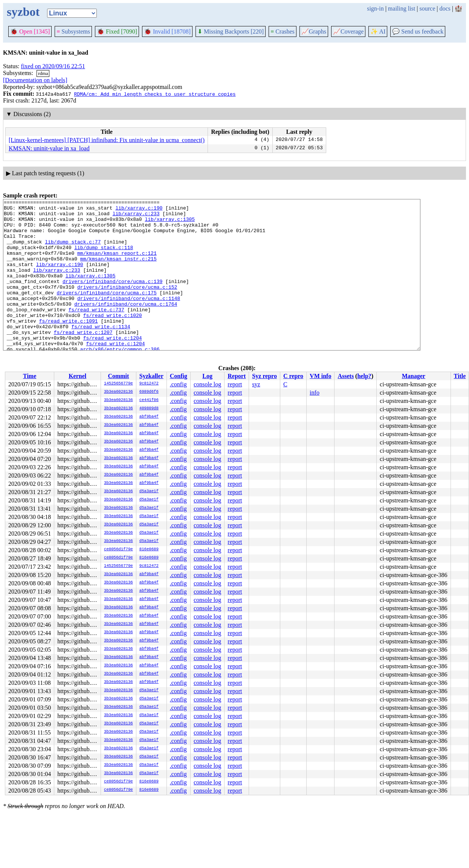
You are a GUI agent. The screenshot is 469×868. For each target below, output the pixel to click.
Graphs (314, 31)
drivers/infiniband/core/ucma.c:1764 (126, 325)
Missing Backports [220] (231, 31)
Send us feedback (418, 31)
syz (256, 384)
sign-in (375, 8)
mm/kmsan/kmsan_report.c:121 (117, 264)
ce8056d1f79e (118, 550)
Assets (346, 376)
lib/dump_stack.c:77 (73, 251)
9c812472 (149, 384)
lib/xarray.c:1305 (170, 224)
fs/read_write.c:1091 (69, 346)
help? (364, 376)
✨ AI (378, 31)
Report (237, 376)
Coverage (348, 31)
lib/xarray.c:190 (139, 210)
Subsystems (73, 31)
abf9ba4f (149, 417)
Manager (414, 376)
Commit (118, 376)
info (315, 393)
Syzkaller (151, 376)
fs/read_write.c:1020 (113, 339)
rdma (43, 73)
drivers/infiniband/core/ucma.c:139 (112, 298)
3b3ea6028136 (118, 392)
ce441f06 (149, 400)
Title (460, 376)
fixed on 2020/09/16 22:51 (53, 66)
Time (30, 376)
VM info (320, 376)
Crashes (283, 31)
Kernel (77, 376)
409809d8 (149, 409)
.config (178, 384)
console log (207, 384)
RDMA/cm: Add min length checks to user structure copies (155, 94)
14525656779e (118, 384)
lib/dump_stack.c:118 (104, 257)
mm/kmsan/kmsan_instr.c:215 (118, 271)
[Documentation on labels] (35, 80)
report (235, 384)
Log (207, 376)
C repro (293, 376)
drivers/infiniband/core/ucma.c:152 (127, 305)
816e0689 (149, 550)
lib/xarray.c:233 (136, 217)
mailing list (402, 8)
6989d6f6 (149, 392)
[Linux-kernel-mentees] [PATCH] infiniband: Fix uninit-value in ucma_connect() (107, 140)
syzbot (23, 12)
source (428, 8)
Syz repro (264, 376)
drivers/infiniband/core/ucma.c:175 (106, 312)
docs (445, 8)
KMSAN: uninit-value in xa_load (49, 148)
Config (179, 376)
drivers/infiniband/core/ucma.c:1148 (129, 318)
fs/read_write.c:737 (96, 332)
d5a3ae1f (149, 491)
